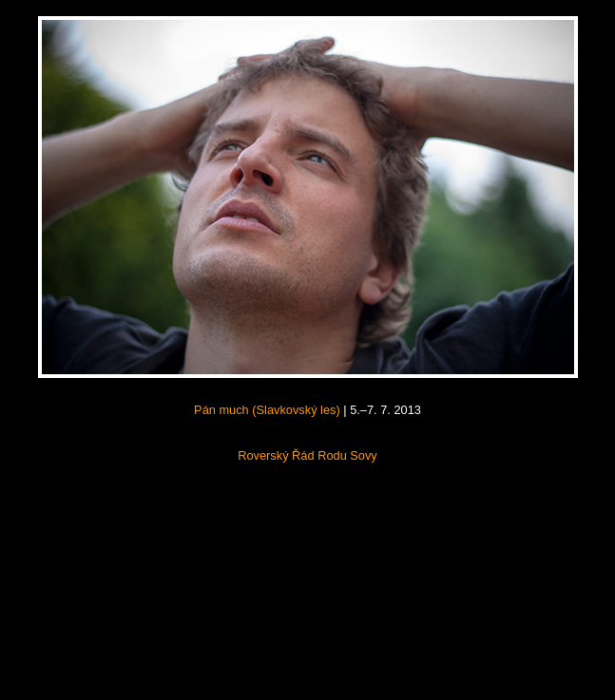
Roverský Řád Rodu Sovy (307, 455)
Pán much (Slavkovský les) (267, 410)
